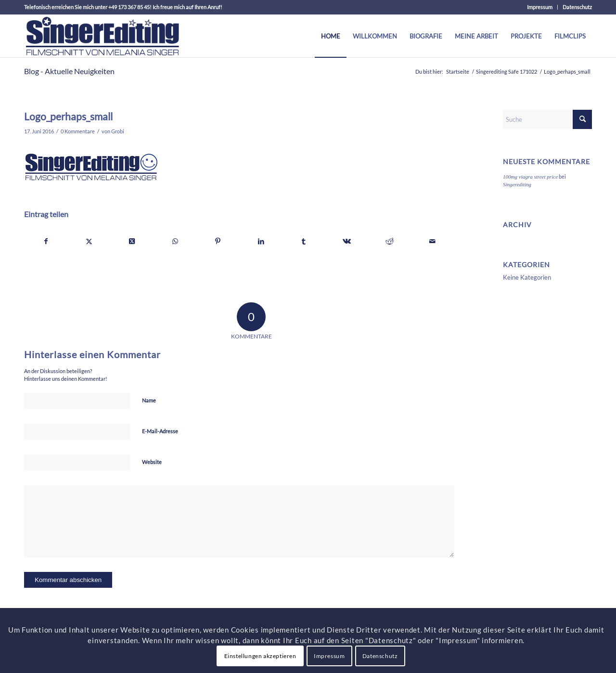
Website (152, 462)
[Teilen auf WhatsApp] (175, 241)
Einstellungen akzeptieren (260, 656)
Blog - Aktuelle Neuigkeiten (69, 71)
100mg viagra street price (530, 177)
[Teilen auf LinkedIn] (261, 241)
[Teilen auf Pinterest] (218, 241)
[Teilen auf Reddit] (390, 241)
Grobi (118, 131)
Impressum (540, 7)
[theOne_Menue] (103, 36)
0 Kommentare (78, 131)
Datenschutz (577, 7)
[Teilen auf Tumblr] (304, 241)
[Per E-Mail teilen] (433, 241)
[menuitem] (540, 7)
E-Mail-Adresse (160, 431)
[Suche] (547, 119)
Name (149, 400)
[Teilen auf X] (89, 241)
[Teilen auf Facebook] (46, 241)
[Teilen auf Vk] (346, 241)
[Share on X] (132, 241)
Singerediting (517, 184)
